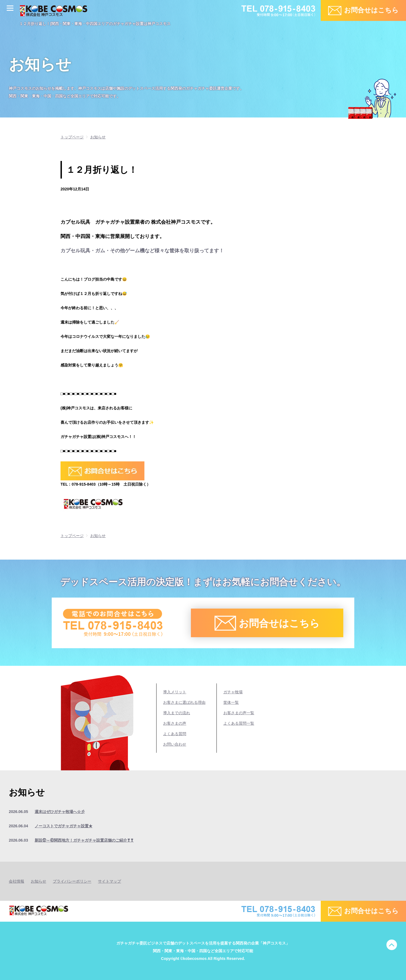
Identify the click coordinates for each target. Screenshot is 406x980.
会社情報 (17, 881)
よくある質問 (175, 734)
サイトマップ (109, 881)
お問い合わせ (175, 744)
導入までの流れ (177, 713)
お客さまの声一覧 (239, 713)
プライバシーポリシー (72, 881)
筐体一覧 (231, 702)
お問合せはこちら (371, 10)
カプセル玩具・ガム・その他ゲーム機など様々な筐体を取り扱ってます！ (142, 251)
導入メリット (175, 692)
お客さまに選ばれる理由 (184, 702)
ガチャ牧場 (233, 692)
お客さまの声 (175, 723)
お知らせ (39, 881)
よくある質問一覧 (239, 723)
